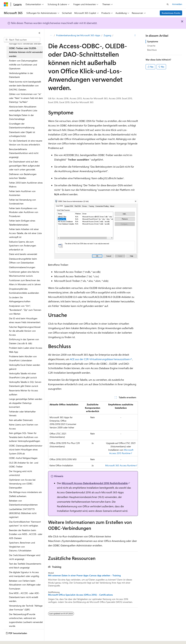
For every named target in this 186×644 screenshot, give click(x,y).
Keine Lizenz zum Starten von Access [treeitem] (23, 427)
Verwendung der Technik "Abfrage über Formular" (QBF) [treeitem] (26, 608)
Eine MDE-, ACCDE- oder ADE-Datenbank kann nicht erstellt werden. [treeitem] (24, 597)
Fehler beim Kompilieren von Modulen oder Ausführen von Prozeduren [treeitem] (24, 212)
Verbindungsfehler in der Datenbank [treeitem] (21, 75)
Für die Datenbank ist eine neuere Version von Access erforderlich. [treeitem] (26, 143)
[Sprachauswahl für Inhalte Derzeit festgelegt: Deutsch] (11, 639)
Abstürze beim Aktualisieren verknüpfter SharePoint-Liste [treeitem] (23, 109)
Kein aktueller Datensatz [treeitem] (21, 420)
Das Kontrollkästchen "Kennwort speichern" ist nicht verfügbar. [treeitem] (25, 524)
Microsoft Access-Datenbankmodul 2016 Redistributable (95, 483)
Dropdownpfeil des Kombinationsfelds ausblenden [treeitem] (24, 291)
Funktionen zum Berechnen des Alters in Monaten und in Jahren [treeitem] (25, 282)
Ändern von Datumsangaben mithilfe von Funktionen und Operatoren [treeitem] (23, 64)
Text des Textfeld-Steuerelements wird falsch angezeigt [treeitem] (25, 566)
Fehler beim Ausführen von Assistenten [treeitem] (22, 193)
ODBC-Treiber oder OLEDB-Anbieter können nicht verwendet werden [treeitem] (26, 52)
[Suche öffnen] (168, 4)
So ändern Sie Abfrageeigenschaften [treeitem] (20, 299)
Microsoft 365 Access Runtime (120, 465)
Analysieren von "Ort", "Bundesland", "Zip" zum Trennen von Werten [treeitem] (25, 310)
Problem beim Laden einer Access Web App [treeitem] (26, 350)
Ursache (151, 46)
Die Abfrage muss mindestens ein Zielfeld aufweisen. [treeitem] (25, 494)
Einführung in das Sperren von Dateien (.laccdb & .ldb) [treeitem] (24, 341)
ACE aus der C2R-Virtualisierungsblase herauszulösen (100, 359)
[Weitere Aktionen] (135, 36)
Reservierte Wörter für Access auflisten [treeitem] (23, 392)
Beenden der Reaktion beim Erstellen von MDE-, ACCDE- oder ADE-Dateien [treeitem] (26, 534)
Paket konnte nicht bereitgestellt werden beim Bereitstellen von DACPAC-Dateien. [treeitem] (25, 86)
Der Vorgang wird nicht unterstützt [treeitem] (21, 473)
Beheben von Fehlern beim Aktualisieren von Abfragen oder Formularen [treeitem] (25, 585)
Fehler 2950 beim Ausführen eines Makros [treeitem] (26, 185)
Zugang (107, 35)
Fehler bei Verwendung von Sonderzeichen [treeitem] (22, 202)
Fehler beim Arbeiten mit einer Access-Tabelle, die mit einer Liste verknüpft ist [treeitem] (25, 233)
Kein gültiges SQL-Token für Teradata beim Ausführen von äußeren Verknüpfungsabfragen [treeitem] (25, 437)
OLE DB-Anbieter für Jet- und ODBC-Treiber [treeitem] (24, 465)
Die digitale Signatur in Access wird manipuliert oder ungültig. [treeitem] (24, 574)
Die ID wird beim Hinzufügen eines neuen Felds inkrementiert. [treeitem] (25, 320)
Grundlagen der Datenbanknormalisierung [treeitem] (22, 126)
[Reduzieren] (39, 33)
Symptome (153, 41)
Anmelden (177, 4)
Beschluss (152, 50)
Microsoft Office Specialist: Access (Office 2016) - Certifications (80, 595)
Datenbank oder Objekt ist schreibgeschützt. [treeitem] (22, 134)
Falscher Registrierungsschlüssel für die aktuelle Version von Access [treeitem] (25, 331)
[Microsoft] (6, 4)
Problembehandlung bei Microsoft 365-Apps (78, 35)
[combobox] (22, 40)
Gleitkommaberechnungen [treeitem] (22, 267)
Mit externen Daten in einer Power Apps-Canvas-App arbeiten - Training (84, 575)
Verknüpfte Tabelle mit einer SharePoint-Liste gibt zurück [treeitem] (23, 375)
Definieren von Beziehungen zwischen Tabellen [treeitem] (23, 176)
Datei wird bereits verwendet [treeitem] (23, 254)
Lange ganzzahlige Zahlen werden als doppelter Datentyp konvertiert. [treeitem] (26, 403)
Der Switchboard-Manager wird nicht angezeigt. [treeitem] (25, 557)
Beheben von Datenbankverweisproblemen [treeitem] (23, 503)
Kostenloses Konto (171, 13)
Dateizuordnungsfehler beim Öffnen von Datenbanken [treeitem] (23, 261)
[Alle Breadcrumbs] (51, 36)
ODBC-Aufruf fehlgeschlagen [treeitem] (23, 458)
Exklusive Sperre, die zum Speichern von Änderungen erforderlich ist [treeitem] (23, 246)
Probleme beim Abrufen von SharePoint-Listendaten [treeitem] (23, 358)
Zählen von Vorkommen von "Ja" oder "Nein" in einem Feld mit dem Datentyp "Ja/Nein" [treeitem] (26, 98)
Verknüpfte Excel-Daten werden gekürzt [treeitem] (25, 367)
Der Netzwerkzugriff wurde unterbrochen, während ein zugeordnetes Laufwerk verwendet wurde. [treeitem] (26, 620)
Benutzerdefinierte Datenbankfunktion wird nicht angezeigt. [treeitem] (24, 153)
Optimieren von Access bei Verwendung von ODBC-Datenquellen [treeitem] (22, 484)
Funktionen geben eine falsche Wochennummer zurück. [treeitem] (24, 274)
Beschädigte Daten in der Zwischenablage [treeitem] (21, 117)
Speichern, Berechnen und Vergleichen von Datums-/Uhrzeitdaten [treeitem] (22, 547)
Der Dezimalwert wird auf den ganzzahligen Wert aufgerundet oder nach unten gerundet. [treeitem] (24, 166)
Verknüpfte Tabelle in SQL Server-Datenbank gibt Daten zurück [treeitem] (26, 384)
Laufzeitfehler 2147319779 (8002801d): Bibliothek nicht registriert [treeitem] (23, 513)
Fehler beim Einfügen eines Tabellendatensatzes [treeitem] (22, 223)
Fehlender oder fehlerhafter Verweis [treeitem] (22, 414)
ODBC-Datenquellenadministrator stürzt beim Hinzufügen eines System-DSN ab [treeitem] (26, 450)
